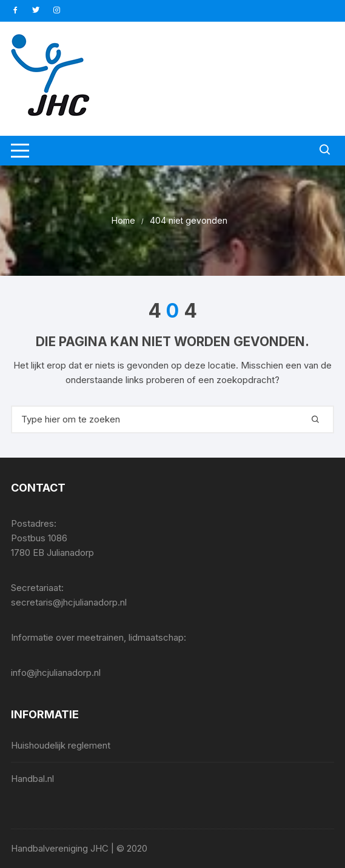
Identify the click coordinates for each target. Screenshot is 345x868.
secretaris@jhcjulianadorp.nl (69, 602)
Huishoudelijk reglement (61, 745)
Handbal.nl (32, 779)
